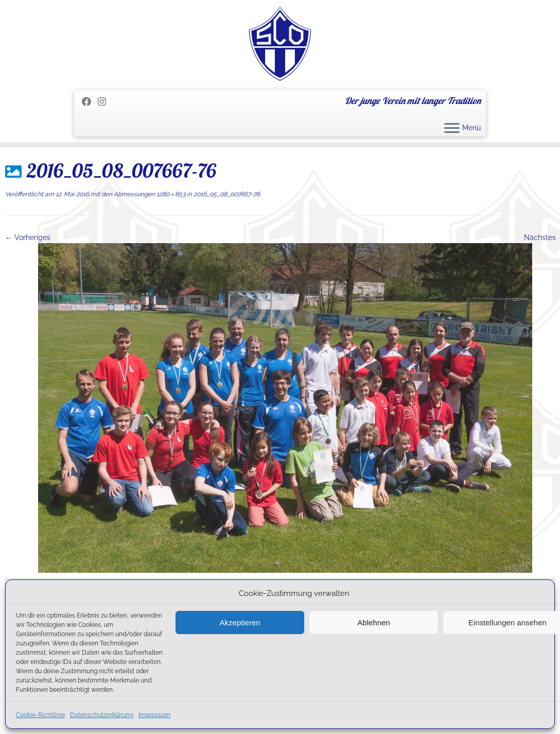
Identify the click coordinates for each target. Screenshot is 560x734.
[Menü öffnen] (452, 129)
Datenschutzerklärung (102, 715)
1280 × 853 (170, 194)
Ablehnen (373, 622)
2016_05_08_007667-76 (226, 194)
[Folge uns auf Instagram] (105, 102)
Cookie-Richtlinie (40, 715)
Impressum (154, 715)
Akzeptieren (240, 622)
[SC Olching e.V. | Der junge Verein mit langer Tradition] (280, 44)
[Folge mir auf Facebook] (90, 102)
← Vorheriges (28, 237)
